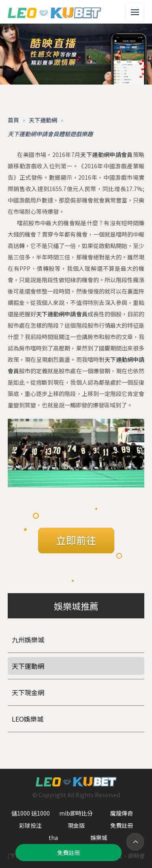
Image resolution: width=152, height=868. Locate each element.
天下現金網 (28, 692)
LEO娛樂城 (28, 719)
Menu (138, 8)
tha (53, 838)
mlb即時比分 (76, 813)
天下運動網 (43, 120)
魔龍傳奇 (122, 813)
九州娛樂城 (28, 640)
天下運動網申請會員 (107, 154)
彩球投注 (30, 825)
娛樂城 (99, 838)
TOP (135, 842)
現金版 (76, 825)
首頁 (13, 120)
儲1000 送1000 (31, 813)
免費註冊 (122, 825)
